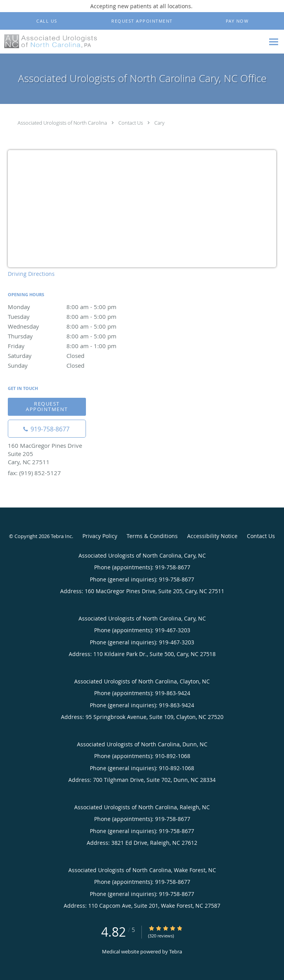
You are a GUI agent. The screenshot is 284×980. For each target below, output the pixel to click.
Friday (76, 346)
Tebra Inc (61, 536)
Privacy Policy (100, 536)
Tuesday (76, 317)
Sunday (76, 365)
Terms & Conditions (152, 536)
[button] (142, 21)
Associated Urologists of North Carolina (62, 123)
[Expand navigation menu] (274, 42)
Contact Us (131, 123)
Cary (159, 123)
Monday (76, 307)
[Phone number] (47, 429)
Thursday (76, 336)
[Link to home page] (67, 41)
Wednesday (76, 326)
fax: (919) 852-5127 (34, 473)
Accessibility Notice (212, 536)
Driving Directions (31, 274)
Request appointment (47, 406)
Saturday (76, 356)
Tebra (176, 951)
